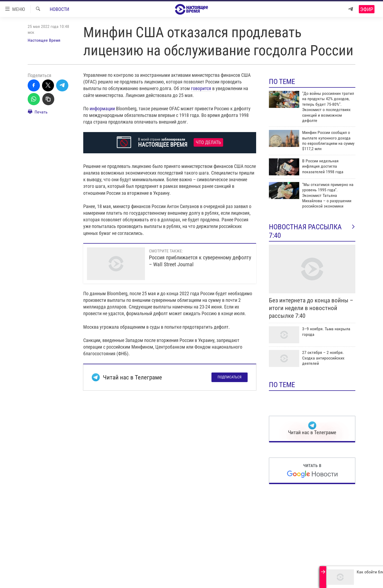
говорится (201, 88)
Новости (59, 9)
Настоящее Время (44, 40)
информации (102, 109)
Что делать (208, 142)
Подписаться (230, 377)
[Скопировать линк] (48, 99)
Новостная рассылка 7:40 (312, 231)
